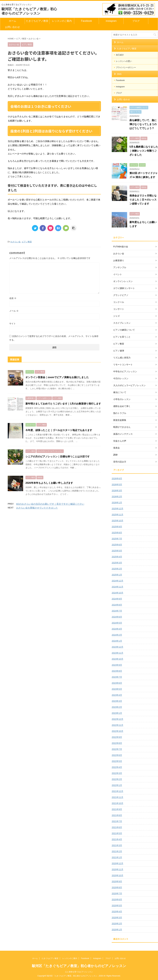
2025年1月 (117, 575)
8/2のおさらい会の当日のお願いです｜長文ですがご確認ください (50, 504)
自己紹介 (120, 55)
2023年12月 (117, 647)
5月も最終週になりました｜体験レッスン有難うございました (144, 151)
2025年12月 (117, 509)
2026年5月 (117, 485)
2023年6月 (117, 683)
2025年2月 (117, 569)
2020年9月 (117, 881)
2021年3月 (117, 845)
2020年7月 (117, 893)
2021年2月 (117, 851)
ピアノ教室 (27, 242)
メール (14, 311)
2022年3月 (117, 773)
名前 (13, 298)
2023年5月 (117, 689)
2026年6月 (117, 479)
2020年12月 (117, 863)
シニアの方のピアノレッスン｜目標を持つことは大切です (58, 457)
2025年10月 (117, 521)
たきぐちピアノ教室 (37, 21)
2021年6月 (117, 827)
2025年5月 (117, 551)
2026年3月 (117, 491)
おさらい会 (16, 242)
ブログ (136, 21)
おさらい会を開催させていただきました (37, 508)
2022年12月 (117, 719)
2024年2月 (117, 635)
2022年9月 (117, 737)
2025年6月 (117, 545)
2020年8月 (117, 887)
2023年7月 (117, 677)
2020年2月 (117, 924)
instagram (111, 21)
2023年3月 (117, 701)
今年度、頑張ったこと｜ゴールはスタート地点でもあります (59, 430)
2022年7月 (117, 749)
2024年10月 (117, 593)
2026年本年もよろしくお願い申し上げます (49, 483)
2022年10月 (117, 731)
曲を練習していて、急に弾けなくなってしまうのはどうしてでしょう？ (143, 124)
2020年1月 (117, 930)
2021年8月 (117, 815)
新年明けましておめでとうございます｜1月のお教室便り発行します (63, 404)
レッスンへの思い (124, 61)
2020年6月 (117, 900)
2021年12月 (117, 791)
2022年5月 (117, 761)
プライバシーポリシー (126, 67)
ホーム (12, 21)
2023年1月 (117, 713)
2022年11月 (117, 725)
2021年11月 (117, 797)
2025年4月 (117, 557)
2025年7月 (117, 539)
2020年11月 (117, 869)
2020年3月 (117, 918)
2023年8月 (117, 671)
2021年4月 (117, 839)
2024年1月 (117, 641)
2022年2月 (117, 779)
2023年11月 (117, 653)
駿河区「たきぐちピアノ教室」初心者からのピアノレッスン (79, 966)
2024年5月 (117, 623)
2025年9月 (117, 527)
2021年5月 (117, 833)
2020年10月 (117, 875)
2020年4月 (117, 912)
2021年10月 (117, 803)
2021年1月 (117, 857)
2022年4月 (117, 767)
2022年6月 (117, 755)
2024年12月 (117, 581)
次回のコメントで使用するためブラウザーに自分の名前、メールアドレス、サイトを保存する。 (54, 338)
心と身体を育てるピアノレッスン (79, 972)
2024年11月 (117, 587)
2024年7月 (117, 611)
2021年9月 (117, 809)
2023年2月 (117, 707)
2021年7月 (117, 821)
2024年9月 (117, 599)
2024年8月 (117, 605)
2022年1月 (117, 785)
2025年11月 (117, 515)
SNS (119, 74)
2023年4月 (117, 695)
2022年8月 (117, 743)
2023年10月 (117, 659)
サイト (12, 324)
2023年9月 (117, 665)
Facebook (86, 21)
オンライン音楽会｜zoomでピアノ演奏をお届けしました (57, 377)
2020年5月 (117, 906)
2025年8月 (117, 533)
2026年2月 (117, 497)
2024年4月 (117, 629)
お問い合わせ (12, 27)
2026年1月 (117, 503)
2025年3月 (117, 563)
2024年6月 (117, 617)
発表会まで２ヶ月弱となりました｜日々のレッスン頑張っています (143, 200)
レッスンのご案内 (62, 21)
